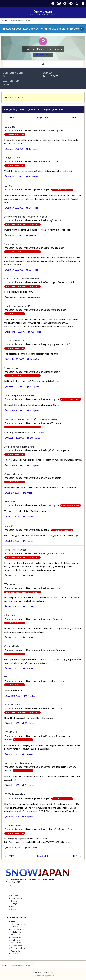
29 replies (32, 176)
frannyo (49, 588)
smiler (48, 161)
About (14, 906)
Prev (11, 117)
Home (14, 893)
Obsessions (10, 615)
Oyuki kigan (51, 553)
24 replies (32, 208)
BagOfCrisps (52, 450)
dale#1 (49, 423)
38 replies (28, 606)
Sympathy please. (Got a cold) (20, 395)
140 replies (34, 438)
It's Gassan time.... (14, 704)
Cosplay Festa (12, 646)
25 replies (33, 387)
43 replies (28, 668)
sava (47, 505)
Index (13, 921)
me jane (49, 619)
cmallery (50, 248)
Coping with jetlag (14, 474)
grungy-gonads (53, 344)
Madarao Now (17, 935)
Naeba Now (16, 940)
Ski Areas (15, 896)
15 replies (28, 723)
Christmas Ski (11, 368)
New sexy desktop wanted (18, 763)
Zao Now (15, 953)
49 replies (28, 575)
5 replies (28, 754)
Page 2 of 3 (43, 117)
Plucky (49, 220)
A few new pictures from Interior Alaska (26, 217)
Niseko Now (16, 943)
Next (75, 117)
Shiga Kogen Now (18, 948)
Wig (6, 677)
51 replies (34, 297)
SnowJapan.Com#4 (55, 282)
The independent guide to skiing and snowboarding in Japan (30, 879)
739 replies (34, 332)
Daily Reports (17, 898)
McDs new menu (13, 825)
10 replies (33, 465)
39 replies (28, 785)
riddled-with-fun (54, 829)
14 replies (33, 359)
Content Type (14, 97)
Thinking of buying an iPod (18, 306)
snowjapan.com (12, 885)
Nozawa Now (16, 946)
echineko (50, 681)
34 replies (33, 410)
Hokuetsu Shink (13, 158)
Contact (14, 909)
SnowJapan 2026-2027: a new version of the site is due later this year (41, 29)
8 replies (31, 235)
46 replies (31, 848)
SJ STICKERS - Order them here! (22, 279)
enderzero (51, 310)
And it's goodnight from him (19, 447)
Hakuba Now (16, 932)
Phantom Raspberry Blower (19, 130)
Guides (14, 901)
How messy (10, 501)
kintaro (49, 708)
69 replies (32, 270)
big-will (49, 130)
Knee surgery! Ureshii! (16, 550)
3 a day (9, 526)
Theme (37, 972)
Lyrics (8, 185)
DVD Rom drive (13, 732)
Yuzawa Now (16, 951)
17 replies (32, 149)
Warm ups (10, 584)
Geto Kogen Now (18, 929)
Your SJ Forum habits (15, 340)
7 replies (28, 541)
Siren (48, 372)
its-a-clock (51, 650)
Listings (14, 904)
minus (48, 478)
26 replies (28, 516)
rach (47, 399)
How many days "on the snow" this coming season (31, 419)
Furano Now (16, 927)
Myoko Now (16, 937)
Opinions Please (13, 244)
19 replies (28, 493)
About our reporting (19, 924)
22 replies (28, 637)
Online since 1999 (13, 882)
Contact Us (48, 972)
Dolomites (10, 127)
